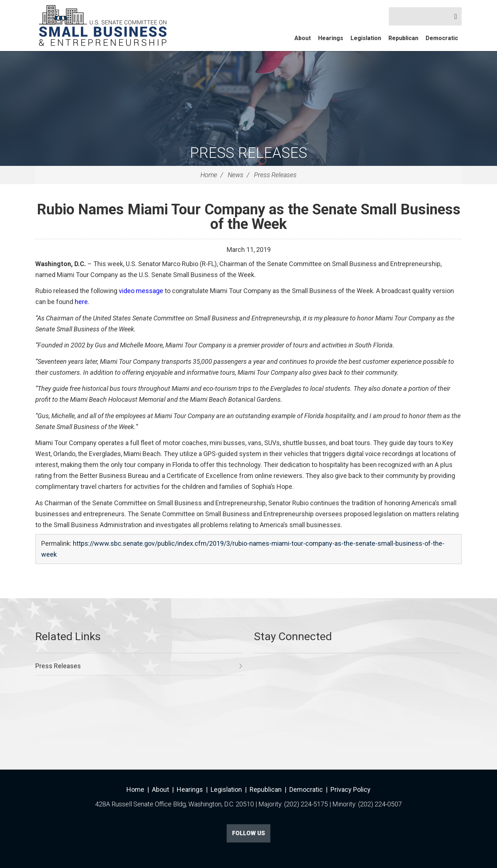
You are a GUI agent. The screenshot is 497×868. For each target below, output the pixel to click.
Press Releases (248, 153)
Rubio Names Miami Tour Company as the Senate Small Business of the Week (249, 217)
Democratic (442, 38)
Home (209, 175)
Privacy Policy (351, 789)
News (236, 175)
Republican (403, 38)
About (303, 38)
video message (141, 291)
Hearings (331, 38)
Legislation (366, 38)
